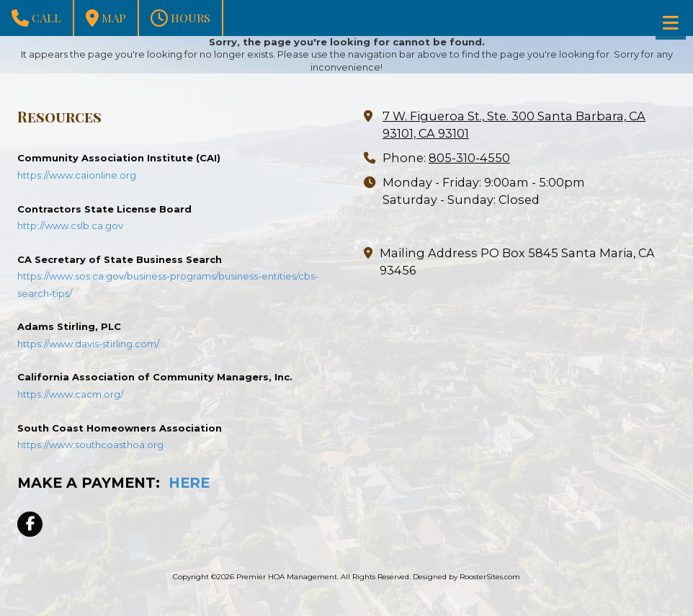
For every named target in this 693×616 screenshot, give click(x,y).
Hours (180, 18)
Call (36, 18)
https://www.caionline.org (77, 175)
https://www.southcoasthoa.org (90, 445)
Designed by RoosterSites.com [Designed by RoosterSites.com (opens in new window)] (466, 577)
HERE (189, 483)
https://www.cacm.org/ (70, 394)
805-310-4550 (469, 158)
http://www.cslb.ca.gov (70, 226)
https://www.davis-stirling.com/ (88, 344)
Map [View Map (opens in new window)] (106, 18)
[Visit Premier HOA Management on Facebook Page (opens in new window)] (30, 524)
